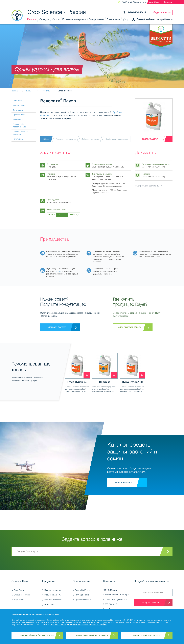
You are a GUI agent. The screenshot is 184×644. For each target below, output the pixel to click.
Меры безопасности (53, 595)
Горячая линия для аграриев (117, 603)
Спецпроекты (96, 20)
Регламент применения (66, 139)
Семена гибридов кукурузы (20, 133)
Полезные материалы (74, 20)
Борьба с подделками (54, 600)
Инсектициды (19, 105)
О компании (113, 20)
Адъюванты (18, 120)
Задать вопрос (162, 12)
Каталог (32, 20)
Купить (56, 20)
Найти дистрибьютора (129, 327)
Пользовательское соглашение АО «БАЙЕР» (88, 625)
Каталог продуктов (53, 590)
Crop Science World (22, 595)
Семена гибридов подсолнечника (20, 126)
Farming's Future (82, 595)
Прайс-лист (49, 604)
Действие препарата (90, 139)
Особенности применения (117, 139)
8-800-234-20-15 (137, 13)
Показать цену (149, 139)
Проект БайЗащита (83, 600)
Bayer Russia (19, 590)
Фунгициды (18, 110)
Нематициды (18, 139)
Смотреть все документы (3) (149, 186)
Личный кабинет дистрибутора (155, 20)
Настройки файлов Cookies (37, 635)
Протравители (19, 115)
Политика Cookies (58, 625)
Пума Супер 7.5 (77, 382)
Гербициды (18, 101)
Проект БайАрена (82, 590)
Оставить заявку (56, 327)
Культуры (44, 20)
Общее (46, 139)
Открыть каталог (122, 483)
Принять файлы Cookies (147, 635)
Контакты (168, 2)
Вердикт (105, 382)
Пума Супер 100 (132, 382)
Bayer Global (154, 2)
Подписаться (150, 603)
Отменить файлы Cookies (92, 635)
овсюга (58, 271)
